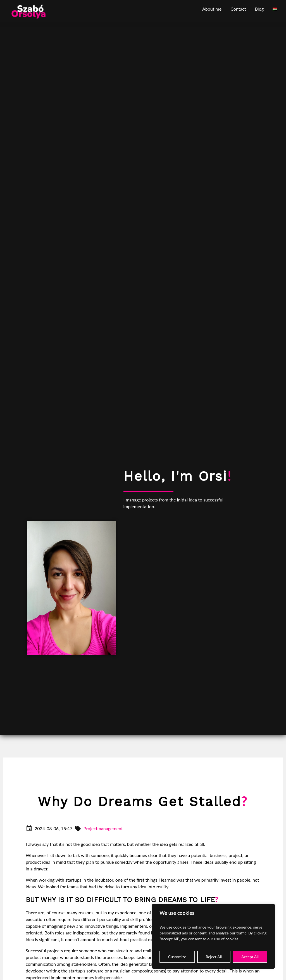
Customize (177, 957)
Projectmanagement (103, 828)
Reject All (214, 957)
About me (212, 9)
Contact (238, 9)
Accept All (250, 957)
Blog (259, 9)
